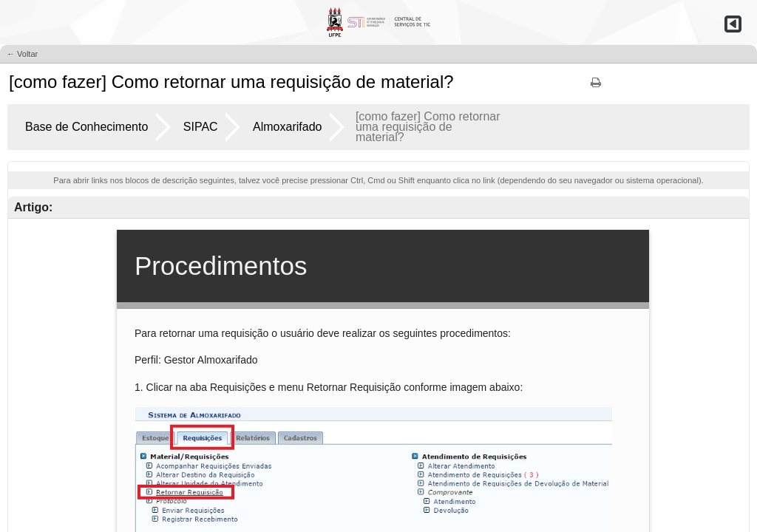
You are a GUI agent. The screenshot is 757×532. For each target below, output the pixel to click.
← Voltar (22, 54)
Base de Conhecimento (86, 127)
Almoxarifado (287, 127)
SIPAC (201, 127)
